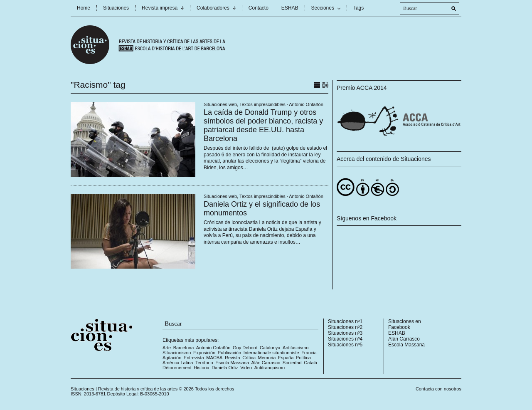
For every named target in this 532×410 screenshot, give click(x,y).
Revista (233, 358)
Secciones (323, 8)
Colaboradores (213, 8)
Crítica (249, 358)
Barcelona (184, 348)
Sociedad (292, 363)
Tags (358, 8)
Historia (201, 368)
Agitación (172, 358)
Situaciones (116, 8)
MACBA (214, 358)
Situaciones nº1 (345, 321)
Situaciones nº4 (345, 339)
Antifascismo (296, 348)
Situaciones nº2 (345, 327)
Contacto (259, 8)
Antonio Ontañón (306, 104)
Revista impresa (160, 8)
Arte (167, 348)
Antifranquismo (270, 368)
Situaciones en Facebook (405, 324)
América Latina (178, 363)
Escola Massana (232, 363)
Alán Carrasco (266, 363)
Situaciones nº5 (345, 345)
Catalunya (270, 348)
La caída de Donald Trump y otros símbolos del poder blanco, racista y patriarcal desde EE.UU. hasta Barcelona (263, 125)
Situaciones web (220, 104)
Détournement (177, 368)
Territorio (204, 363)
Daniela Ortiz (225, 368)
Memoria (267, 358)
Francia (309, 353)
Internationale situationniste (271, 353)
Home (84, 8)
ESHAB (290, 8)
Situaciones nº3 (345, 333)
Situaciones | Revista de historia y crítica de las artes (124, 389)
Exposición (204, 353)
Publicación (229, 353)
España (286, 358)
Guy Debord (245, 348)
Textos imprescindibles (262, 104)
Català (310, 363)
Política (303, 358)
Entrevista (194, 358)
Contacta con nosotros (438, 389)
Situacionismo (177, 353)
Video (246, 368)
